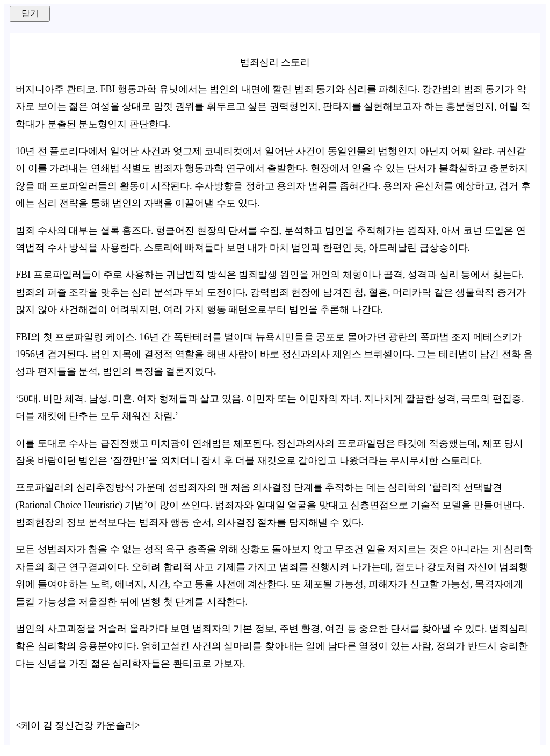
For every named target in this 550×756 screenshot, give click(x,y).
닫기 (30, 13)
